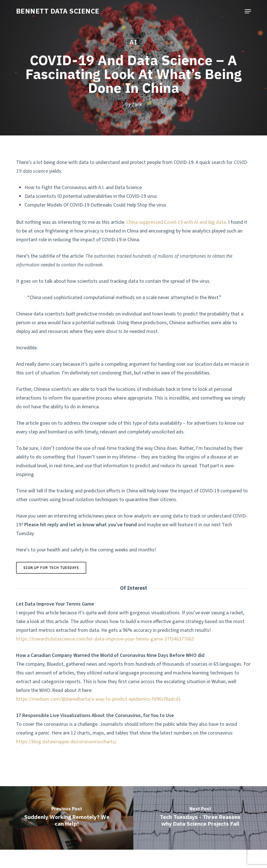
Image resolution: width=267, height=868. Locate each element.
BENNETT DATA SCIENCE (58, 11)
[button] (248, 11)
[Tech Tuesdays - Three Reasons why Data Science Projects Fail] (200, 818)
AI (133, 42)
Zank (137, 105)
